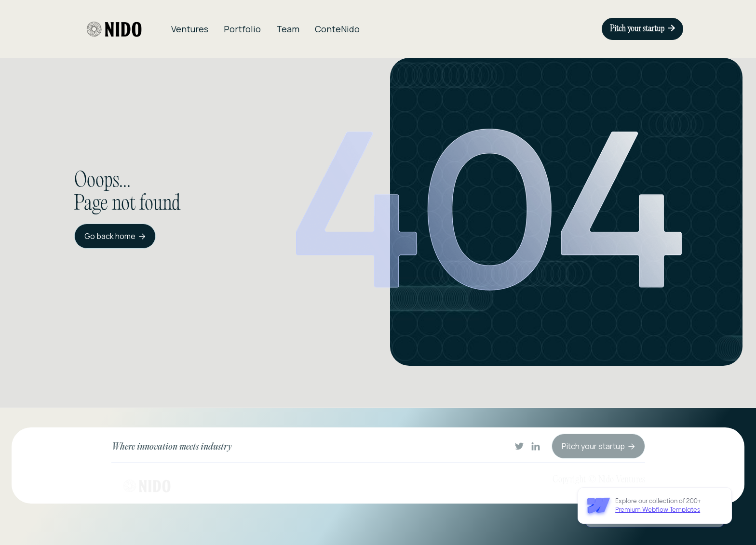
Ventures (190, 29)
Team (288, 29)
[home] (114, 29)
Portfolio (242, 29)
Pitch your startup (642, 29)
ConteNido (337, 29)
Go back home (115, 236)
